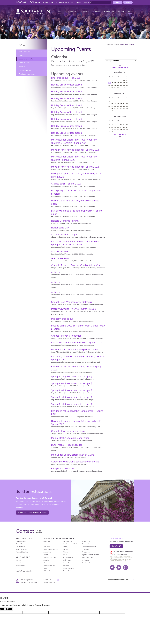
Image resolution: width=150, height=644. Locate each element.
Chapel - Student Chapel (64, 235)
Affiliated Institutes (50, 557)
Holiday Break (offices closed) (67, 85)
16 (121, 83)
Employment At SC (50, 566)
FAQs (45, 568)
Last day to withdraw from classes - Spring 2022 (76, 343)
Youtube (119, 567)
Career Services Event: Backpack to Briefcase (75, 462)
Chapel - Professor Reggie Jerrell (69, 431)
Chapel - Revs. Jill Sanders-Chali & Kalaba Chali (76, 265)
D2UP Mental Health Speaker (67, 445)
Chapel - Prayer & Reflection (66, 336)
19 (109, 85)
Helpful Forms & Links (70, 544)
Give (128, 2)
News (130, 11)
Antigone (56, 272)
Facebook (112, 567)
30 (121, 87)
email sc (116, 546)
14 (115, 83)
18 (127, 83)
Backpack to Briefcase (63, 469)
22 (118, 85)
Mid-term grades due (62, 319)
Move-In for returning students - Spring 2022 (75, 150)
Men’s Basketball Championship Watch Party (75, 350)
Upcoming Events (26, 59)
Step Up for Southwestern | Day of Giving (73, 455)
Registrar (66, 566)
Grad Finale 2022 (60, 251)
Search (86, 2)
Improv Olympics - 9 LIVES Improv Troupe (73, 309)
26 (109, 87)
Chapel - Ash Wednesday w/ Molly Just (72, 302)
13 (112, 83)
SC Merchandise (69, 568)
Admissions (47, 552)
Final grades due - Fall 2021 (66, 78)
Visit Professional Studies (24, 571)
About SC (60, 11)
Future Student (21, 541)
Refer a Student (68, 563)
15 (118, 83)
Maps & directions (49, 582)
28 (115, 87)
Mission (66, 552)
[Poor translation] (9, 609)
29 (118, 87)
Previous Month (120, 68)
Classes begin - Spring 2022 (66, 184)
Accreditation (20, 563)
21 (115, 85)
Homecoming (68, 541)
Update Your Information (90, 555)
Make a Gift (4, 29)
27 (112, 87)
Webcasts (23, 67)
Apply (118, 2)
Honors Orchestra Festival (65, 221)
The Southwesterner (27, 74)
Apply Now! (4, 21)
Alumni (121, 11)
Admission (72, 11)
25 (127, 85)
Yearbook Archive (88, 563)
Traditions (86, 549)
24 (124, 85)
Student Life (109, 11)
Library (65, 549)
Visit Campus (4, 25)
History (66, 547)
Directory (47, 2)
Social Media (24, 63)
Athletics (96, 11)
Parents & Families (22, 552)
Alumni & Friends (21, 549)
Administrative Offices (51, 549)
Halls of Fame (48, 571)
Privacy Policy (20, 566)
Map (36, 2)
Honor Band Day (60, 228)
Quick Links (74, 2)
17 (124, 83)
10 (124, 81)
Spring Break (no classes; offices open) (72, 377)
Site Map (19, 560)
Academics (85, 11)
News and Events (26, 51)
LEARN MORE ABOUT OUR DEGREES (32, 512)
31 (124, 87)
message (58, 580)
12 (109, 83)
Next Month (120, 135)
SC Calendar (60, 2)
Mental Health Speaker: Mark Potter (70, 438)
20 (112, 85)
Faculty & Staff (20, 547)
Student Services (88, 544)
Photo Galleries (25, 70)
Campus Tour (48, 563)
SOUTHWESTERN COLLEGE (123, 580)
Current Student (21, 544)
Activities (47, 547)
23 (121, 85)
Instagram (126, 567)
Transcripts (86, 552)
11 (127, 81)
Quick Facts (67, 560)
